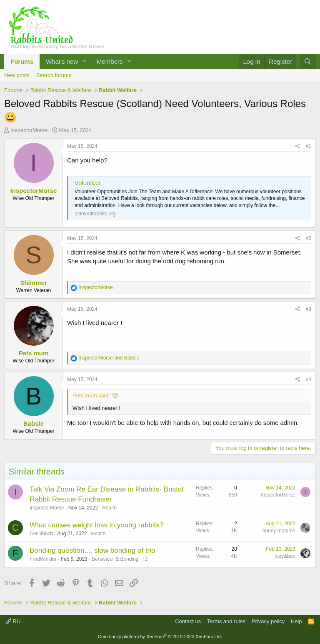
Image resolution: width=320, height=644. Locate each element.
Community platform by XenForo (160, 637)
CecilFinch (41, 534)
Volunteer (88, 183)
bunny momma (279, 531)
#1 (309, 146)
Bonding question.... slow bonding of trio (92, 550)
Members (110, 61)
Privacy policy (268, 621)
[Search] (308, 61)
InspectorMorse (29, 130)
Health (109, 508)
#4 (309, 379)
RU (13, 621)
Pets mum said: (91, 396)
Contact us (188, 621)
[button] (85, 61)
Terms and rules (226, 621)
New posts (17, 75)
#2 (309, 238)
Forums (22, 61)
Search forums (54, 75)
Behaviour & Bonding (115, 559)
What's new (62, 61)
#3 (309, 309)
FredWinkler (43, 559)
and (109, 358)
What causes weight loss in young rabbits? (96, 525)
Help (296, 621)
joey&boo (285, 556)
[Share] (298, 146)
